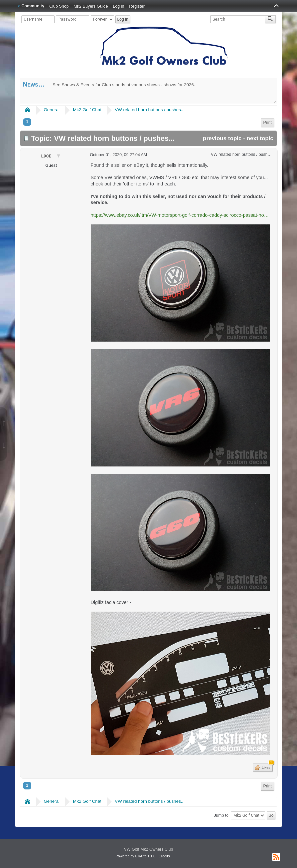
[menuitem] (267, 123)
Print (267, 123)
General (52, 110)
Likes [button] (266, 766)
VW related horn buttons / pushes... (149, 110)
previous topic (222, 138)
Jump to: (222, 815)
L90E (47, 156)
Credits (164, 856)
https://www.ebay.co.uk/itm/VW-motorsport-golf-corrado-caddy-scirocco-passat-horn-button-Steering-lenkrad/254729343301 (180, 215)
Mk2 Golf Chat (87, 110)
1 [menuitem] (27, 122)
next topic (260, 138)
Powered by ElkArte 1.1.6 (135, 856)
